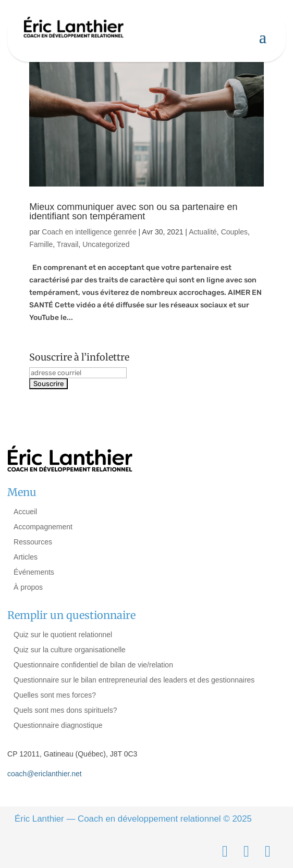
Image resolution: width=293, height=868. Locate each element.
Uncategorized (106, 244)
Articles (26, 557)
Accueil (25, 512)
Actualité (203, 232)
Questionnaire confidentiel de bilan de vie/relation (93, 665)
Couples (234, 232)
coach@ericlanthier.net (45, 774)
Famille (41, 244)
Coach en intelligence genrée (89, 232)
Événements (34, 572)
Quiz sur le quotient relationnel (63, 635)
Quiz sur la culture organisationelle (70, 650)
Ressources (33, 542)
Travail (68, 244)
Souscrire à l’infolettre (79, 357)
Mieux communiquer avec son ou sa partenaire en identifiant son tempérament (133, 212)
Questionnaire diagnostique (58, 725)
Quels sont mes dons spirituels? (65, 710)
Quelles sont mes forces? (55, 695)
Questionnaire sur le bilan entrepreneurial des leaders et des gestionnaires (134, 680)
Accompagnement (43, 527)
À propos (28, 587)
